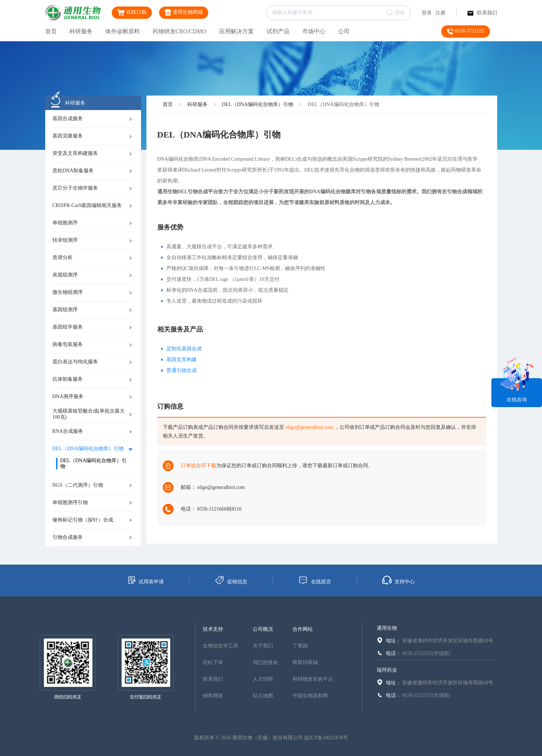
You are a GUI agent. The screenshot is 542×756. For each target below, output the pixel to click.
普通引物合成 (182, 370)
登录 (427, 13)
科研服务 (81, 31)
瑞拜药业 (387, 670)
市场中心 (314, 31)
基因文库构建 (182, 360)
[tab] (93, 119)
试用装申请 (146, 580)
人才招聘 (263, 679)
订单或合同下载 (199, 466)
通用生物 (387, 628)
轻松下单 (213, 662)
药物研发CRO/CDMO (180, 31)
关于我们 (263, 646)
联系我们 (482, 13)
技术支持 (213, 629)
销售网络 (213, 696)
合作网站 (303, 629)
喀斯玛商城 (305, 662)
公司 (344, 31)
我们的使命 (265, 662)
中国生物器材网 (310, 696)
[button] (93, 119)
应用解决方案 (236, 31)
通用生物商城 (184, 12)
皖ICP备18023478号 (326, 738)
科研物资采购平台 (313, 679)
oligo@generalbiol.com (309, 427)
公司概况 (263, 629)
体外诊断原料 (123, 31)
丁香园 (300, 646)
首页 (51, 31)
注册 (440, 13)
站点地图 (263, 696)
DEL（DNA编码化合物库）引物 (258, 104)
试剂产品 (278, 31)
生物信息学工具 (221, 646)
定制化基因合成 (184, 349)
